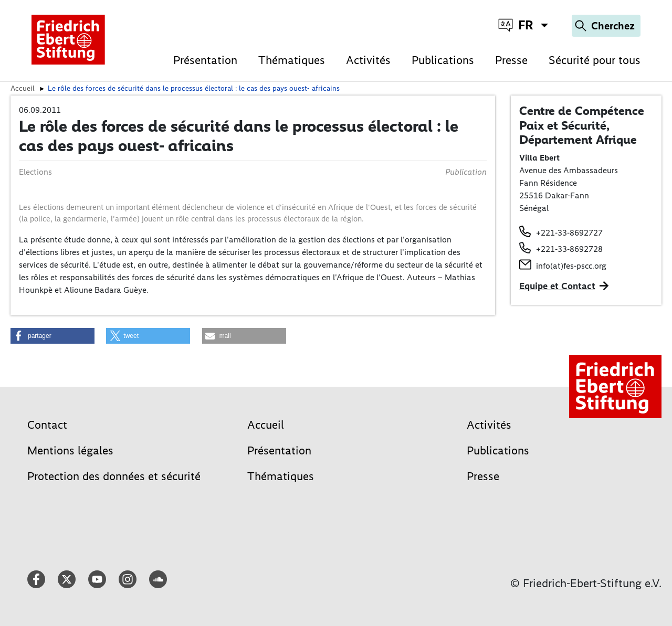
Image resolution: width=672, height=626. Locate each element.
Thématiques (292, 60)
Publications (443, 60)
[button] (52, 336)
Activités (368, 60)
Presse (511, 60)
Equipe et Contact (557, 286)
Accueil (23, 88)
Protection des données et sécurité (114, 476)
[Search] (606, 26)
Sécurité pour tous (595, 60)
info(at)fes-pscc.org (571, 266)
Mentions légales (70, 450)
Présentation (205, 60)
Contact (47, 425)
